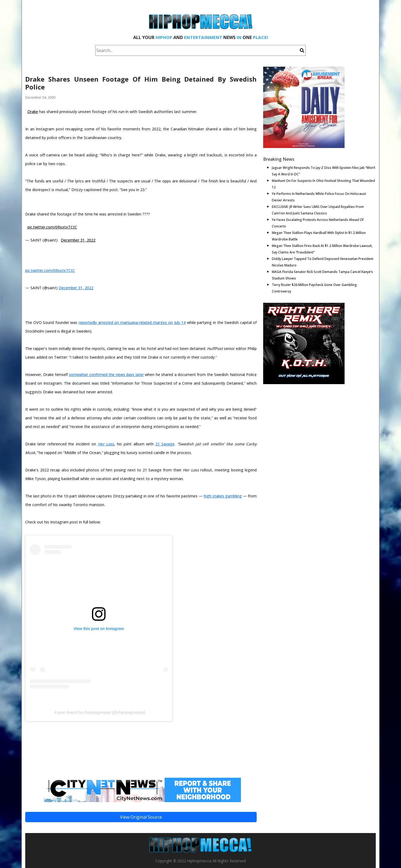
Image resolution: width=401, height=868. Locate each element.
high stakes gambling (223, 496)
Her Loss (106, 444)
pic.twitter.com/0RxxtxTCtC (52, 227)
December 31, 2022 (78, 240)
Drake (33, 112)
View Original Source (141, 817)
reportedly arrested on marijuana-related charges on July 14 (132, 322)
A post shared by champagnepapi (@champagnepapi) (100, 712)
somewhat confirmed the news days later (106, 374)
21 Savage (165, 444)
